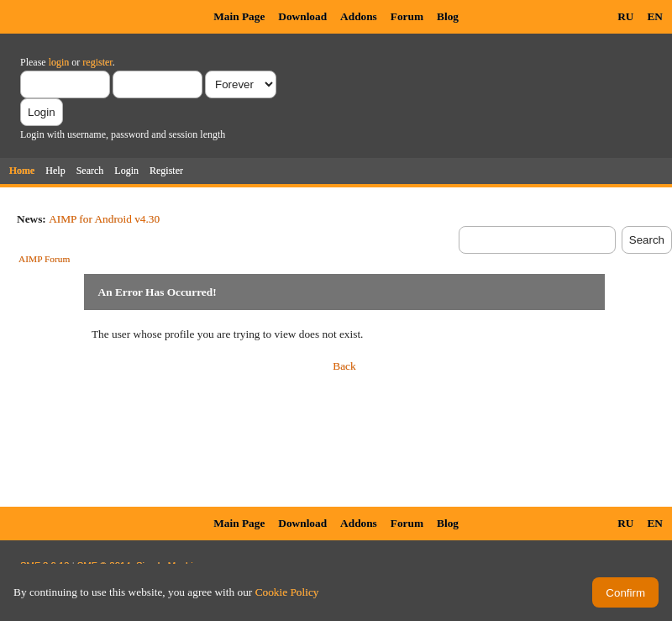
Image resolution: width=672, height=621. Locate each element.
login (59, 62)
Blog (448, 16)
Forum (407, 16)
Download (302, 16)
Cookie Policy (287, 592)
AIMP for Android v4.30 (104, 219)
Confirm (625, 593)
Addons (359, 16)
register (97, 62)
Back (344, 366)
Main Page (239, 16)
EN (655, 16)
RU (625, 16)
